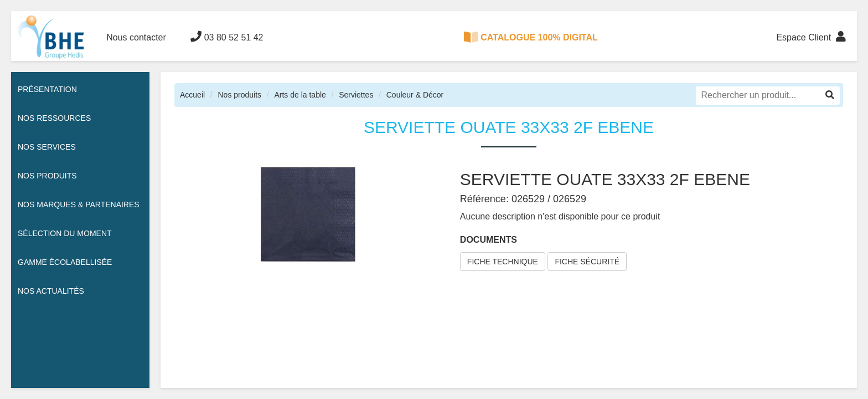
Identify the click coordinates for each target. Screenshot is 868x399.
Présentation (47, 89)
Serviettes (356, 95)
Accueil (192, 95)
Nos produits (239, 95)
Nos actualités (51, 291)
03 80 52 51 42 (227, 37)
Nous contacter (136, 37)
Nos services (47, 147)
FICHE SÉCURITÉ (587, 262)
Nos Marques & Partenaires (79, 204)
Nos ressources (54, 118)
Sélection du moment (65, 233)
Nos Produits (47, 176)
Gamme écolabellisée (65, 262)
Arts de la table (300, 95)
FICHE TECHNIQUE (503, 262)
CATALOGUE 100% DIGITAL (531, 37)
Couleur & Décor (415, 95)
